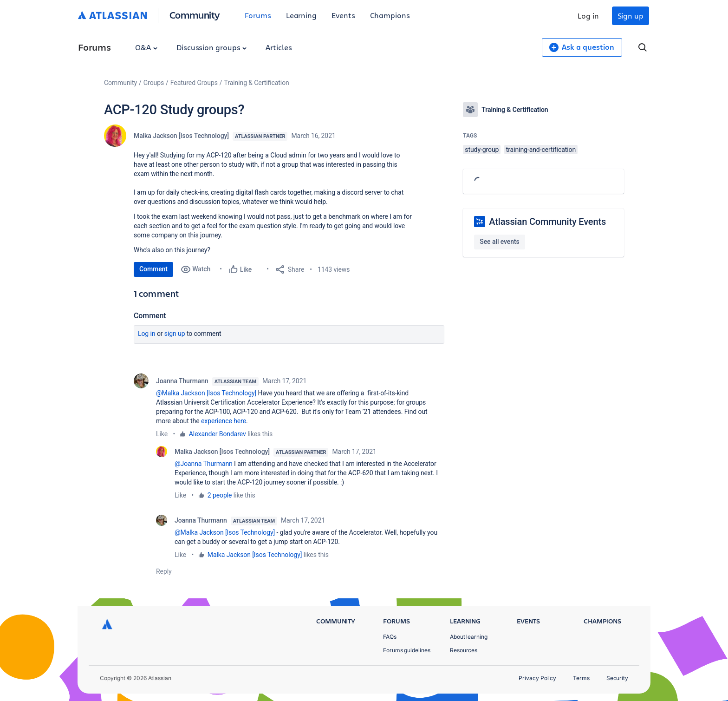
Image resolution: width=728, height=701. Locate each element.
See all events (499, 242)
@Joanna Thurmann (204, 464)
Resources (464, 650)
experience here (224, 421)
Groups (154, 83)
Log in (588, 16)
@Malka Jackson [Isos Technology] (206, 393)
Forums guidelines (407, 650)
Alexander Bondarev (218, 434)
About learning (469, 637)
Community (195, 15)
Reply (164, 571)
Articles (279, 47)
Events (343, 15)
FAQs (390, 637)
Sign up (630, 16)
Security (617, 678)
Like (162, 434)
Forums (258, 15)
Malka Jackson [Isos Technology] (181, 136)
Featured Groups (194, 83)
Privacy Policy (537, 678)
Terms (581, 678)
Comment (153, 269)
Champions (390, 15)
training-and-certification (541, 150)
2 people (220, 495)
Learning (301, 15)
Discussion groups (212, 47)
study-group (482, 150)
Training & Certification (257, 83)
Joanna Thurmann (182, 381)
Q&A (146, 47)
